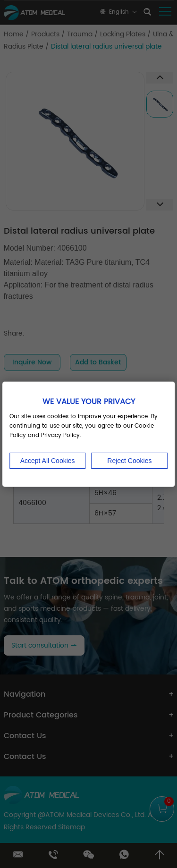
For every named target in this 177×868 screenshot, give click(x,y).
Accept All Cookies (48, 461)
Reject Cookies (129, 461)
